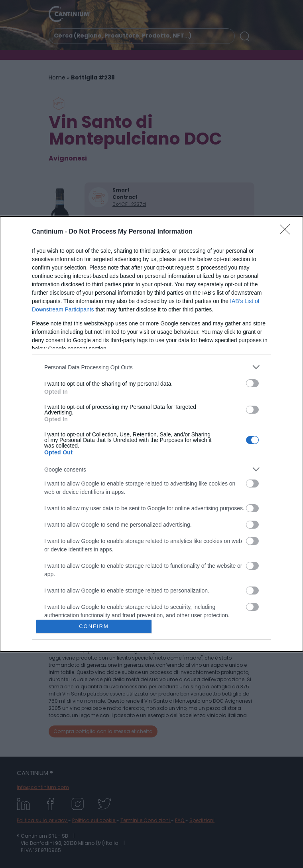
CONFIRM (94, 626)
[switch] (252, 383)
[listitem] (151, 367)
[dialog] (151, 434)
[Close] (287, 232)
